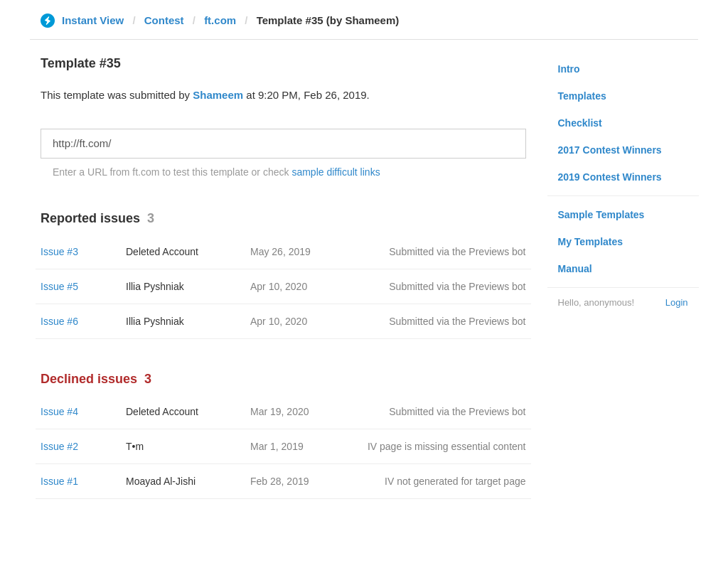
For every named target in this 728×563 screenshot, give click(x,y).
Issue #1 (59, 481)
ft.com (220, 20)
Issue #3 (59, 252)
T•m (135, 446)
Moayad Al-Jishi (161, 481)
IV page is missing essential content (447, 446)
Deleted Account (162, 252)
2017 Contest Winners (610, 150)
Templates (582, 96)
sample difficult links (336, 172)
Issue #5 (59, 286)
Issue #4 (59, 412)
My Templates (591, 242)
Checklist (580, 123)
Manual (575, 269)
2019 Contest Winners (610, 177)
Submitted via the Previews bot (457, 252)
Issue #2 (59, 446)
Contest (164, 20)
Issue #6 (59, 321)
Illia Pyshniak (155, 286)
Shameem (218, 95)
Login (677, 302)
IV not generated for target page (455, 481)
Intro (569, 69)
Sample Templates (601, 215)
